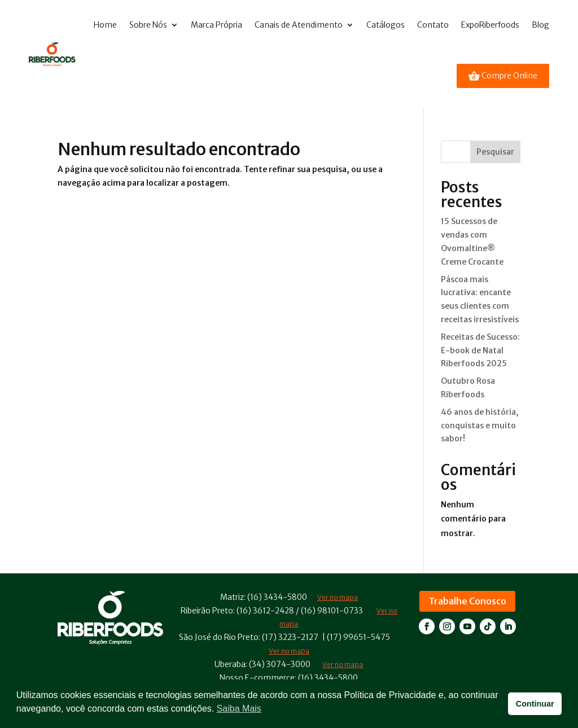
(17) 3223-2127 (290, 637)
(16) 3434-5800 (277, 597)
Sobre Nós (148, 25)
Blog (540, 25)
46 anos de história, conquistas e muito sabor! (480, 426)
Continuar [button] (535, 704)
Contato (433, 25)
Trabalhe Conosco (467, 601)
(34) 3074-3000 (280, 664)
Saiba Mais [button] (239, 709)
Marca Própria (216, 25)
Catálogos (386, 25)
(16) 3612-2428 (265, 611)
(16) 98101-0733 (332, 611)
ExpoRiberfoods (490, 25)
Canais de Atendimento (299, 25)
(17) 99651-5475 (358, 637)
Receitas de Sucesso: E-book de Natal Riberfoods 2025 (480, 350)
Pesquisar (495, 152)
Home (105, 25)
